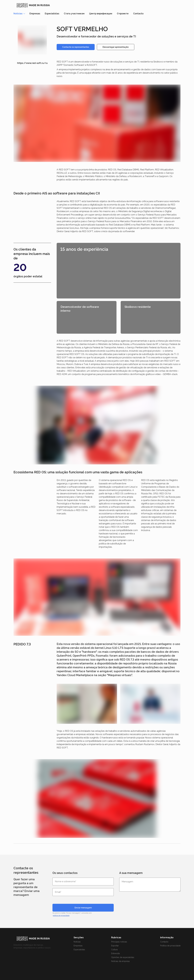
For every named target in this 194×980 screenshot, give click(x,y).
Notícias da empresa (120, 961)
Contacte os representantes (76, 47)
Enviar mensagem (83, 908)
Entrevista (115, 953)
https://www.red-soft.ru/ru (32, 63)
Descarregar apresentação (116, 47)
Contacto (138, 14)
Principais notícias (119, 942)
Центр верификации (101, 14)
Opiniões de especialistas (123, 957)
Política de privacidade (170, 946)
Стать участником (74, 14)
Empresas (35, 14)
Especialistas (52, 14)
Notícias (77, 942)
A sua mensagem (131, 873)
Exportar (115, 946)
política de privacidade (61, 915)
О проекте (123, 14)
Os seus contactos (65, 873)
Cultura (114, 950)
